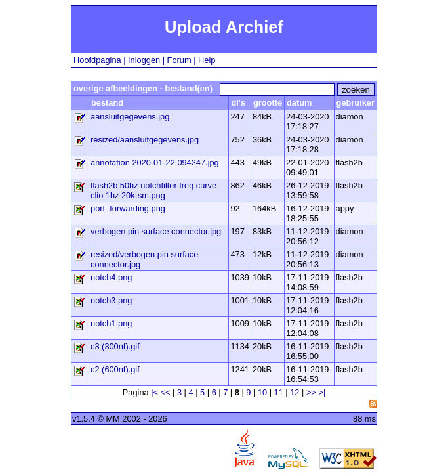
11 (279, 392)
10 (262, 392)
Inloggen (144, 60)
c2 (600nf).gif (115, 369)
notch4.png (111, 277)
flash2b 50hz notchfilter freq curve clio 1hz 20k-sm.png (153, 190)
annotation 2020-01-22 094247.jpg (155, 162)
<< (166, 392)
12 (295, 392)
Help (207, 60)
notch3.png (111, 300)
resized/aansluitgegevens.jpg (145, 140)
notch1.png (111, 323)
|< (154, 392)
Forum (179, 60)
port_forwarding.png (128, 208)
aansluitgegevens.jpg (130, 117)
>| (322, 392)
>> (311, 392)
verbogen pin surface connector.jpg (156, 231)
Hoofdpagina (97, 60)
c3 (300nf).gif (115, 346)
